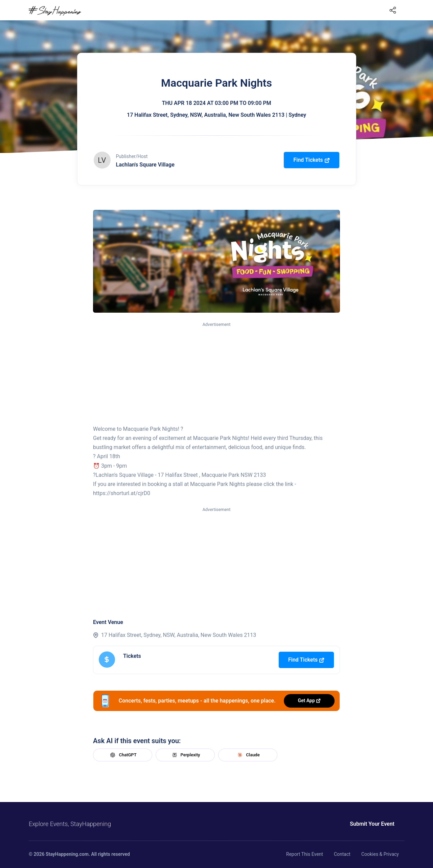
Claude (248, 755)
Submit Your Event (372, 824)
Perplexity (185, 755)
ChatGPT (122, 755)
